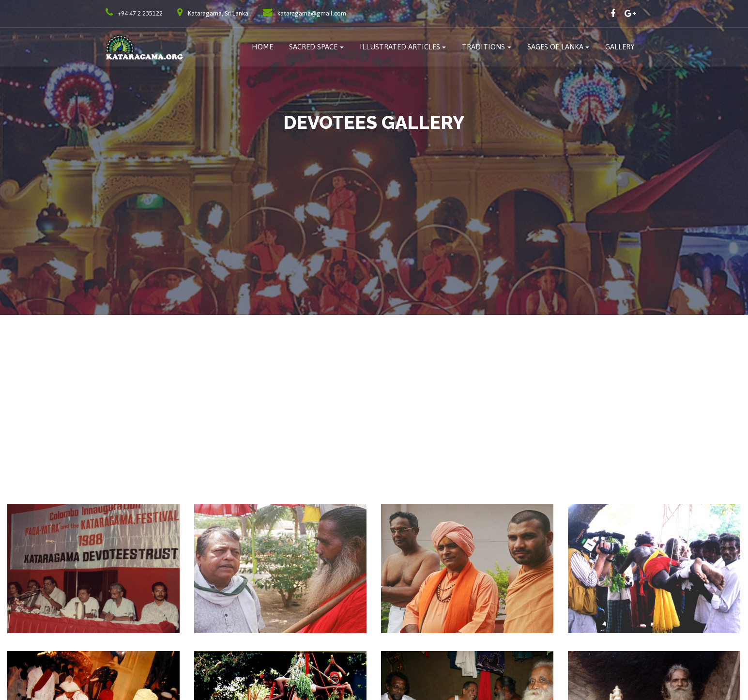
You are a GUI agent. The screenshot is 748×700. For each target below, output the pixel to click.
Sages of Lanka (555, 47)
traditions (483, 47)
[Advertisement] (374, 388)
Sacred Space (313, 47)
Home (262, 47)
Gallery (620, 47)
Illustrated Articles (400, 47)
